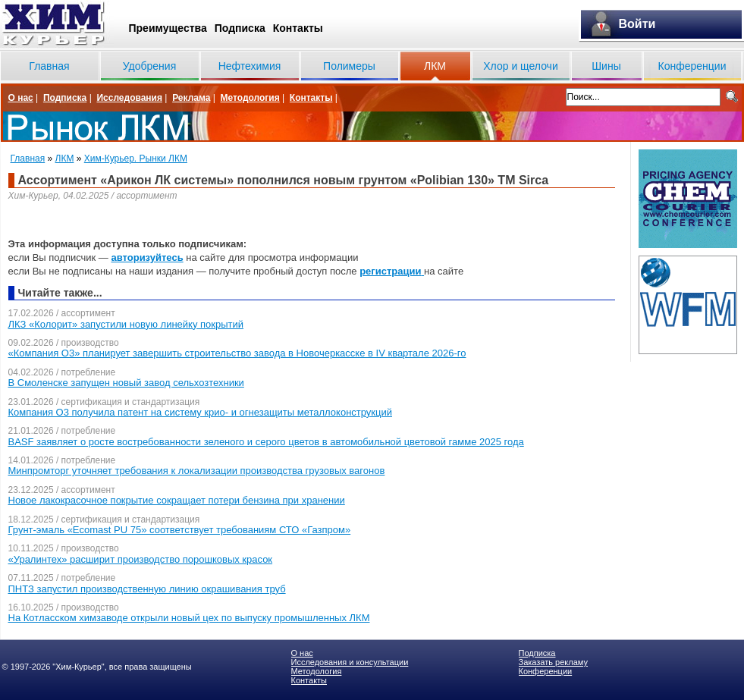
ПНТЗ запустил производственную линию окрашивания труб (147, 589)
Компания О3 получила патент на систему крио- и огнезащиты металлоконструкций (201, 412)
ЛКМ (435, 66)
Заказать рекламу (553, 662)
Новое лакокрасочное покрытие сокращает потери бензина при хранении (177, 500)
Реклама (191, 98)
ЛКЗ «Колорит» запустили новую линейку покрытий (126, 324)
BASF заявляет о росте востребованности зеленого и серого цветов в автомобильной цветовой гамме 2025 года (266, 442)
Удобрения (149, 66)
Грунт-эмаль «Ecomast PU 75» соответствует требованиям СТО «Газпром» (180, 530)
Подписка (240, 28)
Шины (606, 66)
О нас (21, 98)
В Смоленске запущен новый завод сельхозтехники (126, 383)
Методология (250, 98)
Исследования (129, 98)
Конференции (692, 66)
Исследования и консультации (350, 662)
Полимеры (349, 66)
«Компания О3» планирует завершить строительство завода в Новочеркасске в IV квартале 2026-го (237, 353)
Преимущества (168, 28)
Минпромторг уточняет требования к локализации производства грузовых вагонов (197, 471)
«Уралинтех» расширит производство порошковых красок (141, 559)
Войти (637, 24)
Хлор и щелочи (520, 66)
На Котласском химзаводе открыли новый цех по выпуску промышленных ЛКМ (189, 618)
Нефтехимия (250, 66)
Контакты (298, 28)
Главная (49, 66)
